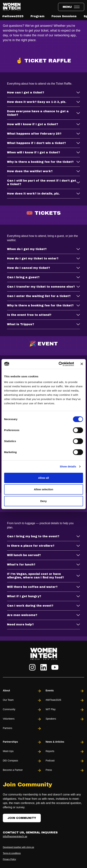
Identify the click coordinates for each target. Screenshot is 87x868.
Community (22, 710)
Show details (68, 466)
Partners (22, 729)
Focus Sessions (64, 16)
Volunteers (22, 719)
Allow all (43, 478)
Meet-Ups (22, 752)
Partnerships (22, 742)
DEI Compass (22, 761)
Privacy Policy (9, 859)
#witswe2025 (13, 16)
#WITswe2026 (65, 700)
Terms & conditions (12, 853)
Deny (43, 501)
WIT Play (65, 710)
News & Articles (65, 742)
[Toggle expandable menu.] (71, 7)
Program (37, 16)
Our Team (22, 700)
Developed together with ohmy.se (18, 847)
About (22, 691)
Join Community (22, 818)
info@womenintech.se (15, 836)
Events (65, 691)
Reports (65, 752)
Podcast (65, 761)
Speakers (65, 719)
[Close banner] (82, 364)
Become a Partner (22, 770)
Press (65, 770)
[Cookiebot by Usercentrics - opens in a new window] (59, 364)
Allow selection (43, 489)
